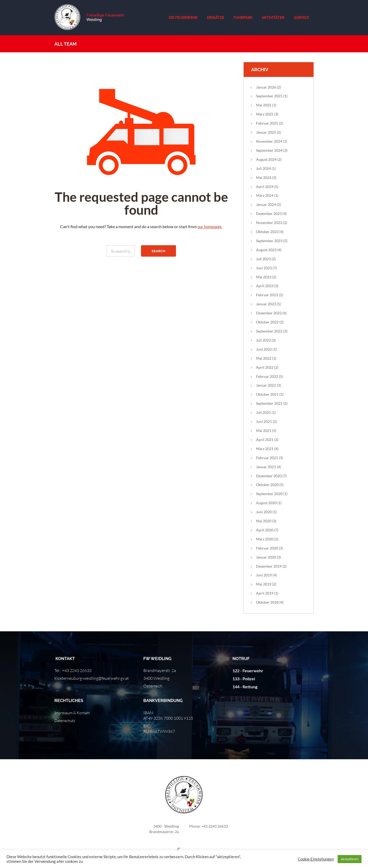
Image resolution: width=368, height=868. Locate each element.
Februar (267, 123)
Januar (266, 87)
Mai (264, 105)
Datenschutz (66, 720)
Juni (264, 268)
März (265, 114)
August (266, 159)
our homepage (210, 226)
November (269, 141)
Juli (263, 168)
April (265, 187)
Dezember (269, 214)
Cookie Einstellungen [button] (316, 859)
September (269, 96)
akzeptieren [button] (350, 859)
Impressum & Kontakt (74, 713)
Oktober (267, 232)
